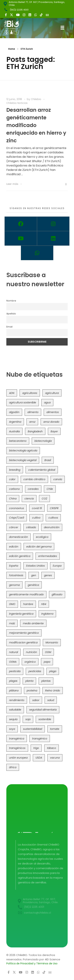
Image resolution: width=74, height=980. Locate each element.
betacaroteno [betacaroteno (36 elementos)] (18, 441)
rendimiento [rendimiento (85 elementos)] (17, 700)
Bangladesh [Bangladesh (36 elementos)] (35, 431)
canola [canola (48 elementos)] (58, 479)
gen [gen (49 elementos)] (34, 575)
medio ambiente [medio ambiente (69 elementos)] (33, 623)
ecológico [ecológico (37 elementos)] (42, 537)
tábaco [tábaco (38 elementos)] (52, 748)
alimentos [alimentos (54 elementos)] (53, 412)
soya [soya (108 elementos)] (12, 729)
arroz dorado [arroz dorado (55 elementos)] (51, 422)
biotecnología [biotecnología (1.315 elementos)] (43, 441)
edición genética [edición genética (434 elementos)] (20, 556)
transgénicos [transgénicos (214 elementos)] (17, 748)
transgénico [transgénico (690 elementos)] (40, 739)
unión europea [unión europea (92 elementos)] (18, 758)
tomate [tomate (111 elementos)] (55, 729)
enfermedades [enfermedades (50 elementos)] (48, 556)
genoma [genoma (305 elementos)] (14, 585)
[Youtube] (21, 238)
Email (9, 327)
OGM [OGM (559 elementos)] (48, 652)
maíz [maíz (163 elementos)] (12, 623)
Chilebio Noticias (17, 103)
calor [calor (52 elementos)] (12, 479)
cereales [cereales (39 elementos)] (33, 489)
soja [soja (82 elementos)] (28, 719)
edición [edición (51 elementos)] (14, 547)
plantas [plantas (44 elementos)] (46, 681)
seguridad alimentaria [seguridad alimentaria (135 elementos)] (43, 710)
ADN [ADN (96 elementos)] (12, 393)
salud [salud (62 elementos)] (51, 700)
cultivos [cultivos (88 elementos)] (53, 518)
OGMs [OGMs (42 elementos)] (13, 662)
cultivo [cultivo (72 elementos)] (36, 518)
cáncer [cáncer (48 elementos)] (14, 527)
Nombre (11, 301)
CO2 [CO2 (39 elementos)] (44, 499)
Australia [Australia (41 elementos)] (14, 431)
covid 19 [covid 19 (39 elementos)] (37, 508)
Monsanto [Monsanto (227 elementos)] (52, 642)
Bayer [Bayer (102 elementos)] (54, 431)
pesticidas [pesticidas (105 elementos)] (35, 671)
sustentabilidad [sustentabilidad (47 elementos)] (33, 729)
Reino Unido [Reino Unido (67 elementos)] (53, 691)
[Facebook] (21, 224)
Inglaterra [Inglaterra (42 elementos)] (47, 614)
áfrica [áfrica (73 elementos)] (13, 767)
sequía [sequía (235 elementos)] (13, 719)
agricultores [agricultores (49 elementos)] (30, 393)
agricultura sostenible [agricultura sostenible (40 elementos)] (23, 402)
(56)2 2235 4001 (19, 10)
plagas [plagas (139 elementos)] (13, 681)
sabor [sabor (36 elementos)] (36, 700)
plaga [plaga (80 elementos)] (53, 671)
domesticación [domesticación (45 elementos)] (18, 537)
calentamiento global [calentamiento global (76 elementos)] (42, 470)
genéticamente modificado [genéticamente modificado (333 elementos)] (26, 594)
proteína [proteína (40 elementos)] (32, 691)
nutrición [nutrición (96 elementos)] (31, 652)
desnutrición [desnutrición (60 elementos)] (52, 527)
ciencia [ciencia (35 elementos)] (29, 499)
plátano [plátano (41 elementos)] (14, 691)
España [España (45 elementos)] (14, 566)
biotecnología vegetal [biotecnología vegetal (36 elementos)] (23, 460)
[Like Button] (63, 184)
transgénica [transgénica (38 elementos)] (17, 739)
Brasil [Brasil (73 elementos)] (48, 460)
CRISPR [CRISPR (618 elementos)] (54, 508)
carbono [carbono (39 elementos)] (14, 489)
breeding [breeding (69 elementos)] (15, 470)
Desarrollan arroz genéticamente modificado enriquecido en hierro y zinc (36, 125)
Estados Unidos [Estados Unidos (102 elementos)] (35, 566)
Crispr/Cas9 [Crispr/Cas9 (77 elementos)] (17, 518)
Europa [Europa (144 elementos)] (57, 566)
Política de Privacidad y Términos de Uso (32, 963)
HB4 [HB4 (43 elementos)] (44, 604)
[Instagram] (53, 224)
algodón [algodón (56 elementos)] (14, 412)
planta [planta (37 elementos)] (29, 681)
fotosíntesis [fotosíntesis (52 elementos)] (16, 575)
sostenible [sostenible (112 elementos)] (45, 719)
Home (12, 49)
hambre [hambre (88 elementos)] (28, 604)
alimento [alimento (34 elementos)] (33, 412)
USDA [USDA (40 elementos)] (39, 758)
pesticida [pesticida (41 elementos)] (15, 671)
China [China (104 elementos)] (13, 499)
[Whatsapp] (37, 253)
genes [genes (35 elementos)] (48, 575)
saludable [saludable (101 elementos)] (15, 710)
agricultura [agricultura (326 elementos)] (52, 393)
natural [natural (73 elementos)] (14, 652)
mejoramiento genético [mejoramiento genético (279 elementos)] (24, 633)
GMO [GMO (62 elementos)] (12, 604)
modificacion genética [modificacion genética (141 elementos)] (23, 642)
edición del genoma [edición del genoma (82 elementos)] (39, 547)
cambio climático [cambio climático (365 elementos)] (34, 479)
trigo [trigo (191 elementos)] (36, 748)
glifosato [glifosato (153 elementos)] (57, 594)
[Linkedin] (53, 238)
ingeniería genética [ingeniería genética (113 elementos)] (21, 614)
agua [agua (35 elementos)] (47, 402)
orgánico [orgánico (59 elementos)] (30, 662)
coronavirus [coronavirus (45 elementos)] (17, 508)
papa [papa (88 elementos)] (47, 662)
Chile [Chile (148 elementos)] (50, 489)
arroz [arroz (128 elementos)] (32, 422)
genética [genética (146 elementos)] (33, 585)
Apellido (11, 314)
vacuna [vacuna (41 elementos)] (55, 758)
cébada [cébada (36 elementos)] (31, 527)
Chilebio (36, 99)
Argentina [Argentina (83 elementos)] (15, 422)
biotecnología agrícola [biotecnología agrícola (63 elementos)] (23, 451)
